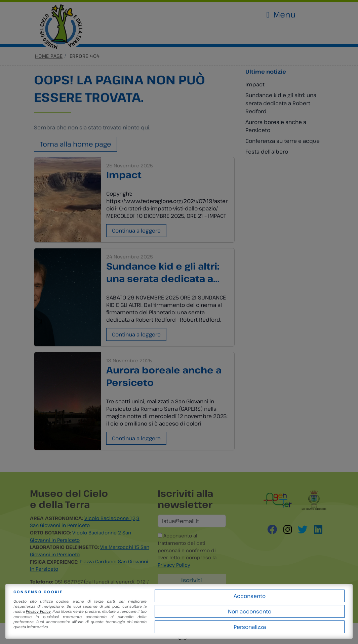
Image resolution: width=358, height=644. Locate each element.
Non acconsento (250, 611)
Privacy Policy (38, 611)
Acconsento (250, 596)
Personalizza (250, 627)
